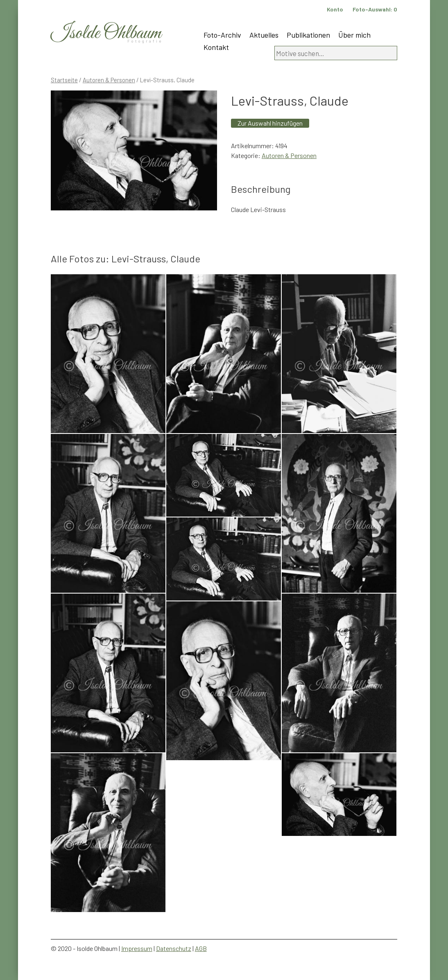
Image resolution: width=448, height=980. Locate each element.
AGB (201, 948)
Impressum (137, 948)
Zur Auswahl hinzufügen (270, 123)
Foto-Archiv (222, 35)
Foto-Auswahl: (375, 9)
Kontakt (216, 47)
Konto (335, 9)
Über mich (354, 35)
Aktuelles (264, 35)
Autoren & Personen (109, 80)
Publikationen (308, 35)
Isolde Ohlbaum (106, 33)
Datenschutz (174, 948)
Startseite (64, 80)
